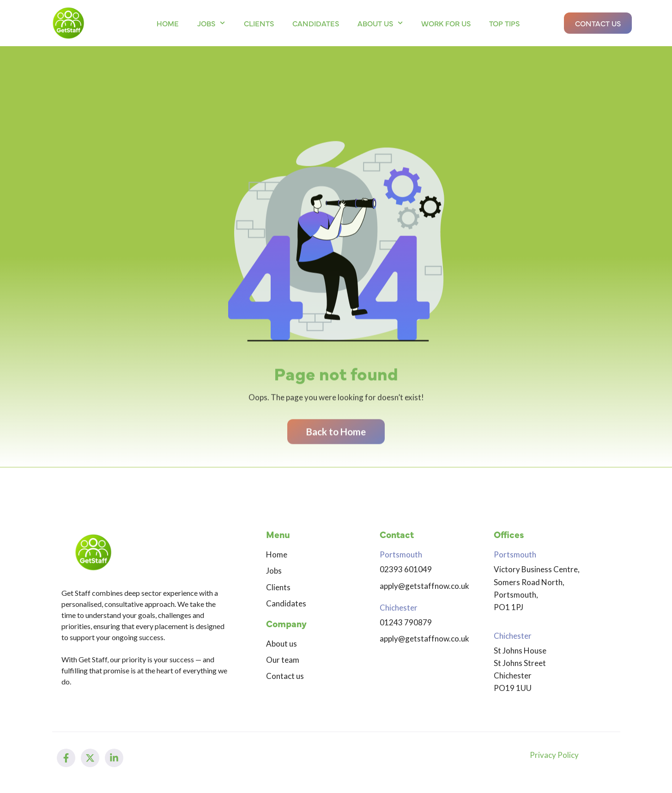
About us (380, 23)
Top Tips (504, 23)
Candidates (316, 23)
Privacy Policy (554, 755)
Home (168, 23)
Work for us (446, 23)
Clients (259, 23)
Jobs (211, 23)
